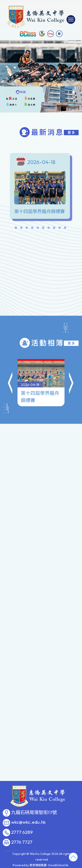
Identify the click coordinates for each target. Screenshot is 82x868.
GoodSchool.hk (58, 865)
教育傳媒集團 (38, 865)
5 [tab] (38, 229)
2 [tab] (21, 229)
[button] (10, 362)
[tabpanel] (41, 187)
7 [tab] (49, 229)
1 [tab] (16, 229)
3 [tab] (27, 229)
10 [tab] (65, 229)
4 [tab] (32, 229)
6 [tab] (43, 229)
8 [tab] (54, 229)
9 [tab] (60, 229)
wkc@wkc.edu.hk (28, 822)
